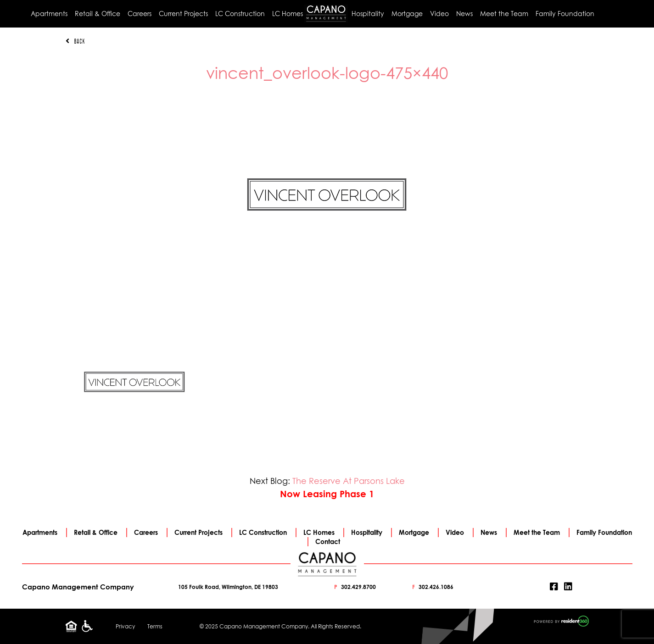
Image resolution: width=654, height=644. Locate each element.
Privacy (125, 626)
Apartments (49, 14)
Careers (140, 14)
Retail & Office (98, 14)
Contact (328, 541)
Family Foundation (565, 14)
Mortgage (407, 14)
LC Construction (240, 14)
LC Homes (288, 14)
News (464, 14)
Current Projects (183, 14)
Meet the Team (504, 14)
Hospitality (368, 14)
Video (439, 14)
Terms (155, 626)
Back (75, 41)
